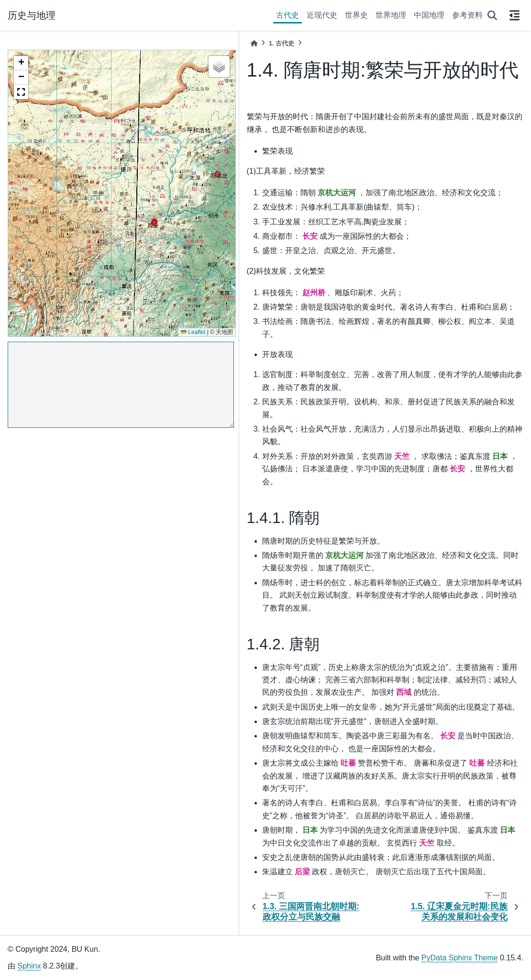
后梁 (302, 872)
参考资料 (467, 15)
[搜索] (492, 15)
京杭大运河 (337, 193)
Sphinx (29, 966)
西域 (404, 692)
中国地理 (429, 15)
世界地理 (391, 15)
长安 (310, 236)
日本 (500, 456)
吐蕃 (348, 763)
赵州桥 (314, 293)
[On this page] (514, 15)
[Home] (254, 43)
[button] (21, 63)
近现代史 (322, 15)
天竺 (402, 456)
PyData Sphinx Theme (460, 958)
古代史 (288, 15)
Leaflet (193, 332)
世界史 (356, 15)
